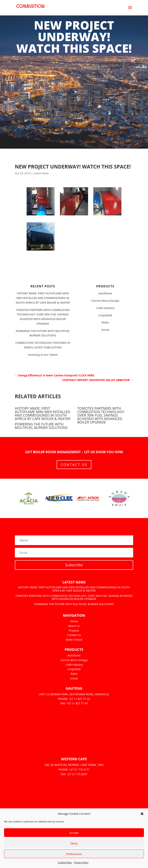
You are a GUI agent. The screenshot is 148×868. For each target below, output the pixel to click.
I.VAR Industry (105, 308)
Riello (105, 322)
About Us (74, 626)
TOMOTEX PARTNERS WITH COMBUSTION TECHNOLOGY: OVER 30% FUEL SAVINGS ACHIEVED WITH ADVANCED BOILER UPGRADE (101, 415)
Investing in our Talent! (43, 355)
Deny (74, 843)
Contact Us (74, 465)
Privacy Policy (81, 862)
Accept (74, 833)
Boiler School (74, 640)
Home (74, 621)
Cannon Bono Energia (105, 301)
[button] (142, 814)
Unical (105, 330)
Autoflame (105, 293)
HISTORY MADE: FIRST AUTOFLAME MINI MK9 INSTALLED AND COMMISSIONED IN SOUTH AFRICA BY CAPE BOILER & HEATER (43, 298)
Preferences (74, 854)
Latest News (41, 173)
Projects (74, 630)
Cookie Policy (65, 862)
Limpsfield (105, 315)
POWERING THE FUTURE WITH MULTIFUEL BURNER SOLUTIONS (41, 426)
